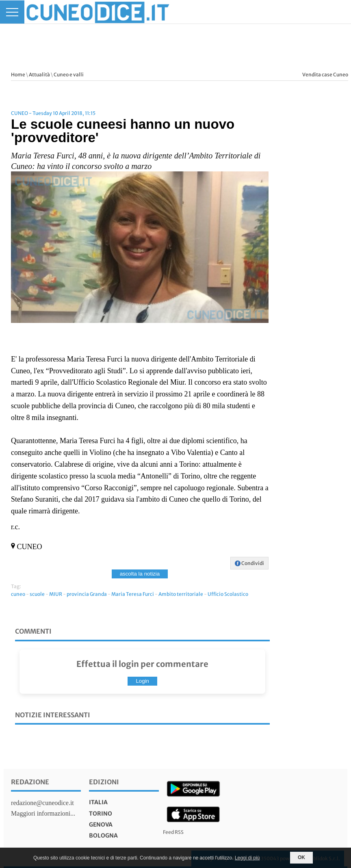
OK (301, 857)
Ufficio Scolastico (228, 594)
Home (18, 75)
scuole (37, 594)
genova (101, 825)
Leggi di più (247, 858)
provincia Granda (87, 594)
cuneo (18, 594)
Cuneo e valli (69, 75)
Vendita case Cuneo (325, 75)
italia (98, 802)
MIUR (56, 594)
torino (101, 814)
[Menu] (12, 12)
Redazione (30, 782)
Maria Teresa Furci (133, 594)
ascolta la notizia (140, 574)
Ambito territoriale (181, 594)
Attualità (39, 75)
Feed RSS (173, 832)
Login (142, 681)
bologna (103, 836)
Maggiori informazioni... (43, 813)
